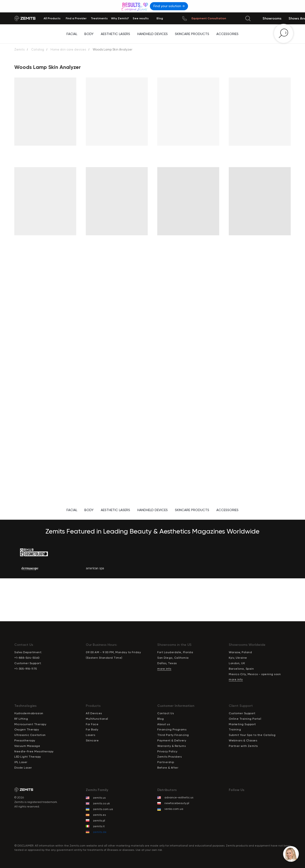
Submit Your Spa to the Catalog (252, 735)
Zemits (19, 49)
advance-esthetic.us (179, 797)
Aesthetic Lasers (115, 34)
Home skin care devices (68, 49)
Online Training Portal (245, 719)
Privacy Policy (167, 751)
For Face (92, 724)
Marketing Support (242, 724)
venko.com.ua (174, 809)
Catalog (38, 49)
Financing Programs (172, 729)
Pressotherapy (25, 740)
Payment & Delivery (172, 740)
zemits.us (99, 798)
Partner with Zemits (243, 746)
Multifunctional (97, 719)
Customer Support (242, 713)
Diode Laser (23, 768)
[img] (135, 6)
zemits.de (100, 832)
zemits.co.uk (101, 803)
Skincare (92, 740)
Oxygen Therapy (27, 729)
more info (164, 669)
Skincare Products (192, 34)
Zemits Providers (169, 757)
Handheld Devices (152, 34)
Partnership (166, 762)
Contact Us (165, 713)
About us (164, 724)
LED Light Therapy (28, 757)
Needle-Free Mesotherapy (34, 751)
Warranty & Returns (171, 746)
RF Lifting (21, 719)
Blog (160, 719)
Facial (72, 34)
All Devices (94, 713)
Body (89, 34)
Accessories (227, 34)
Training (235, 729)
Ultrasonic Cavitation (30, 735)
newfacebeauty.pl (177, 803)
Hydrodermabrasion (29, 713)
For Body (92, 729)
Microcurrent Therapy (30, 724)
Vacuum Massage (27, 746)
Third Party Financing (173, 735)
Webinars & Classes (243, 740)
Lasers (90, 735)
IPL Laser (21, 762)
